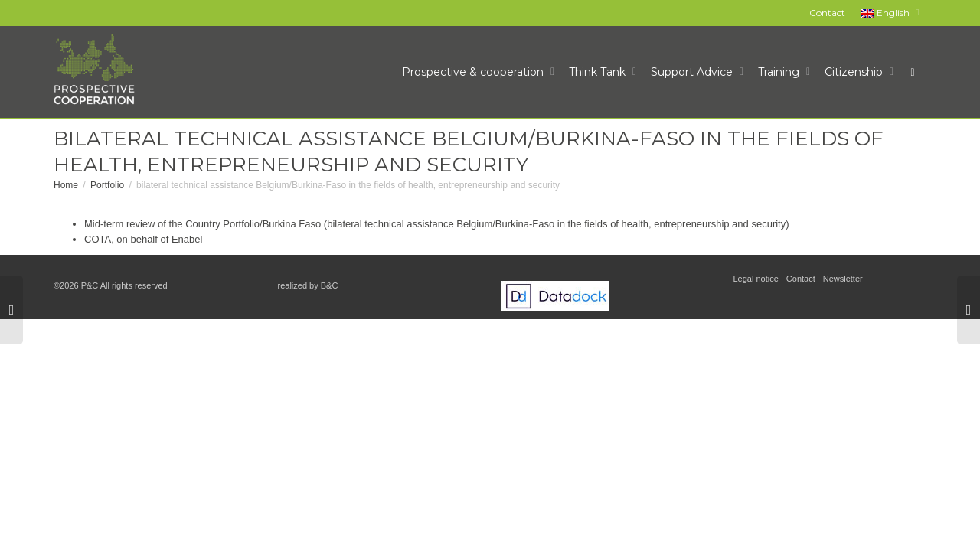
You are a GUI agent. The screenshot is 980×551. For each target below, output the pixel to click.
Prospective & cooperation (474, 72)
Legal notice (756, 279)
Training (780, 72)
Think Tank (599, 72)
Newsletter (843, 279)
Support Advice (693, 72)
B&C (330, 285)
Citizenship (855, 72)
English (886, 13)
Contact (827, 13)
